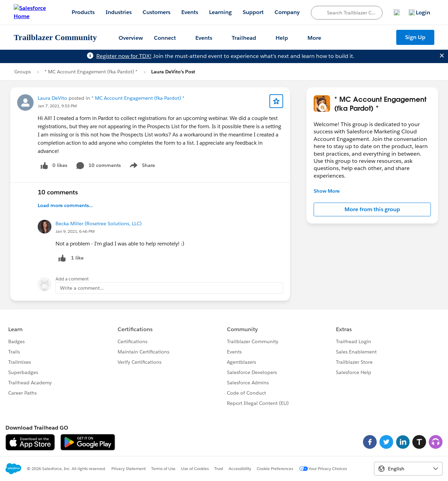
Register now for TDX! (124, 56)
